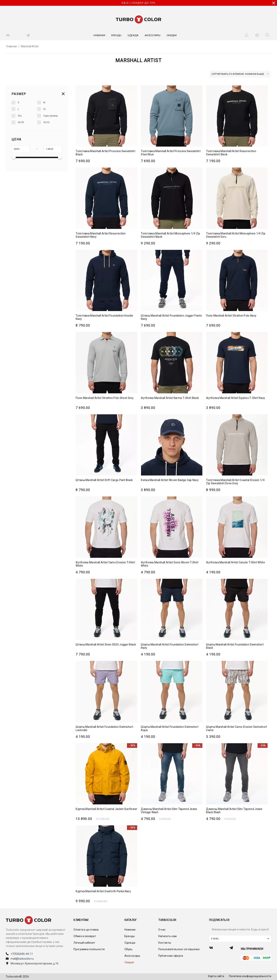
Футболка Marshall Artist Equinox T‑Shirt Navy (235, 398)
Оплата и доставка (86, 930)
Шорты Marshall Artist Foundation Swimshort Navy (170, 646)
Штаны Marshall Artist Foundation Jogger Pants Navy (171, 317)
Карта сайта (216, 976)
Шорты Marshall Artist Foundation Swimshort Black (235, 646)
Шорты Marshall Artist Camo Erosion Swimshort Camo (236, 729)
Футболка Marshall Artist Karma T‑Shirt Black (170, 398)
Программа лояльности (89, 949)
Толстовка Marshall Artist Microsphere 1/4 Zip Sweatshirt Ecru (236, 235)
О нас (162, 930)
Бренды (116, 35)
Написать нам (168, 936)
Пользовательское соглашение (179, 949)
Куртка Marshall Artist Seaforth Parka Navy (103, 891)
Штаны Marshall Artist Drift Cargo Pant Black (104, 480)
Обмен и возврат (85, 936)
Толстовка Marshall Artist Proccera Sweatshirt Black (105, 153)
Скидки (172, 35)
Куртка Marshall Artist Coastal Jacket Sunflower (106, 809)
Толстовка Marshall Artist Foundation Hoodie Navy (104, 317)
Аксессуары (153, 35)
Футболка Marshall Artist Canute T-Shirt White (235, 562)
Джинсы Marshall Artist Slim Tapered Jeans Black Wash (234, 811)
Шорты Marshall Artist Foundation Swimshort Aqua (170, 729)
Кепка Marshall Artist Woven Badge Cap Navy (170, 480)
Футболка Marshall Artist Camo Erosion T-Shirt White (105, 564)
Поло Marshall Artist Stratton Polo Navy (231, 316)
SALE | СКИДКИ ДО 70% (138, 3)
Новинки (99, 35)
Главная (11, 46)
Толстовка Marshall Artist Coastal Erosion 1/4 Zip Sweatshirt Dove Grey (235, 482)
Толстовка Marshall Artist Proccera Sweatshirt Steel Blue (171, 153)
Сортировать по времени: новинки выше (240, 74)
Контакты (165, 943)
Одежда (133, 35)
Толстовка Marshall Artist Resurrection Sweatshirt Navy (101, 235)
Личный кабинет (84, 943)
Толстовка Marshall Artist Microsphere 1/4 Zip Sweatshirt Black (170, 235)
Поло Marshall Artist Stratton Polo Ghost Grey (105, 398)
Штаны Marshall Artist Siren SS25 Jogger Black (106, 645)
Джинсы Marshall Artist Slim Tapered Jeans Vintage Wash (169, 811)
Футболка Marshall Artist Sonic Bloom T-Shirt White (170, 564)
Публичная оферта (171, 956)
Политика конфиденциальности (250, 976)
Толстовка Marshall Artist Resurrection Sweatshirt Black (231, 153)
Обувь (129, 949)
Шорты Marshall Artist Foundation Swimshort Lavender (104, 729)
